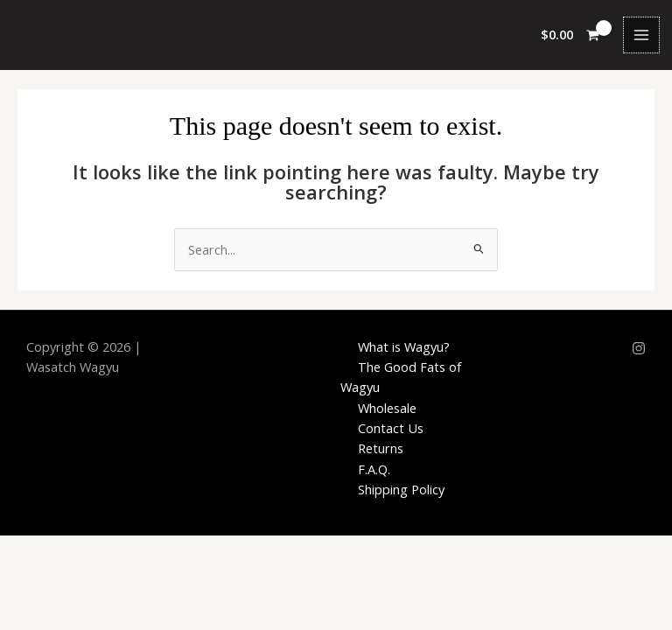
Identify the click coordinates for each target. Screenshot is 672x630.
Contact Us (391, 428)
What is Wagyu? (404, 346)
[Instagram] (639, 348)
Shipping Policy (401, 489)
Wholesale (387, 408)
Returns (381, 448)
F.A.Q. (374, 469)
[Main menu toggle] (641, 35)
